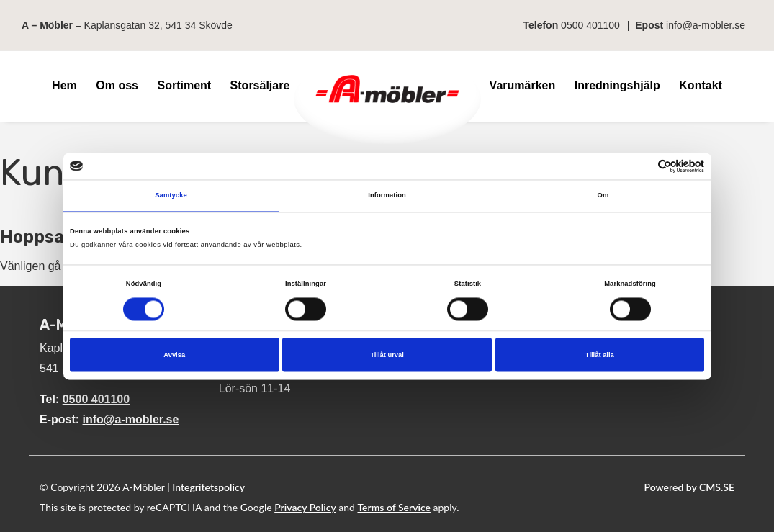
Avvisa (174, 355)
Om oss (117, 85)
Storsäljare (260, 85)
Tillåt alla (600, 355)
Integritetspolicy (208, 487)
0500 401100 (590, 25)
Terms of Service (394, 507)
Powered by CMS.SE (689, 487)
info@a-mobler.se (706, 25)
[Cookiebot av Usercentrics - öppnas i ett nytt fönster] (641, 166)
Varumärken (523, 85)
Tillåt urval (387, 355)
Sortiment (184, 85)
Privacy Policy (305, 507)
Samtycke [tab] (171, 196)
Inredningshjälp (617, 85)
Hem (64, 85)
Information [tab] (387, 196)
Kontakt (701, 85)
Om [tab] (603, 196)
